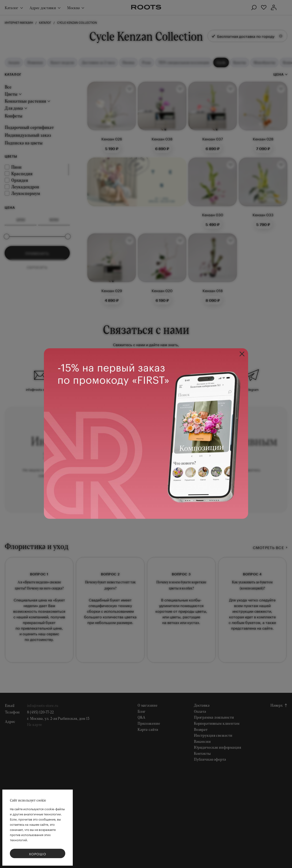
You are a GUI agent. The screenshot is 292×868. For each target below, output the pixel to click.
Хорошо (38, 854)
